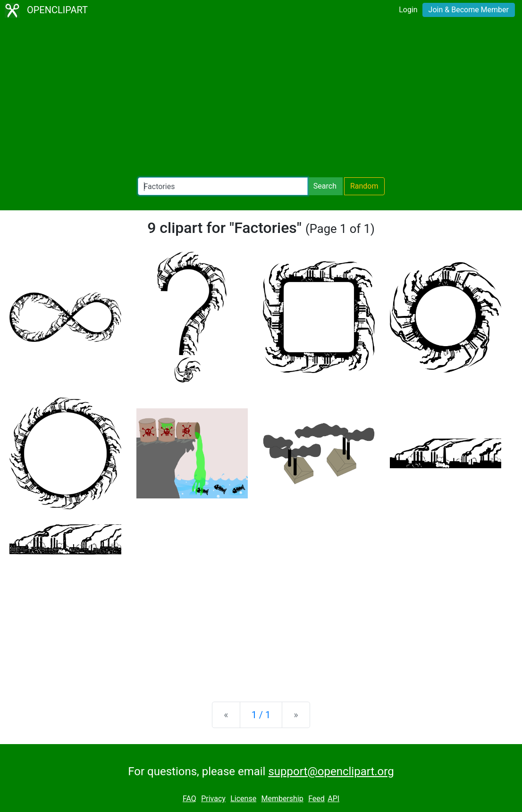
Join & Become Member (469, 10)
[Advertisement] (261, 99)
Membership (282, 799)
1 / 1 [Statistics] (261, 715)
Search (325, 186)
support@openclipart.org (331, 771)
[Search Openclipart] (223, 186)
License (243, 799)
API (333, 799)
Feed (316, 799)
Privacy (213, 799)
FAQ (189, 799)
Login (408, 10)
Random (364, 186)
